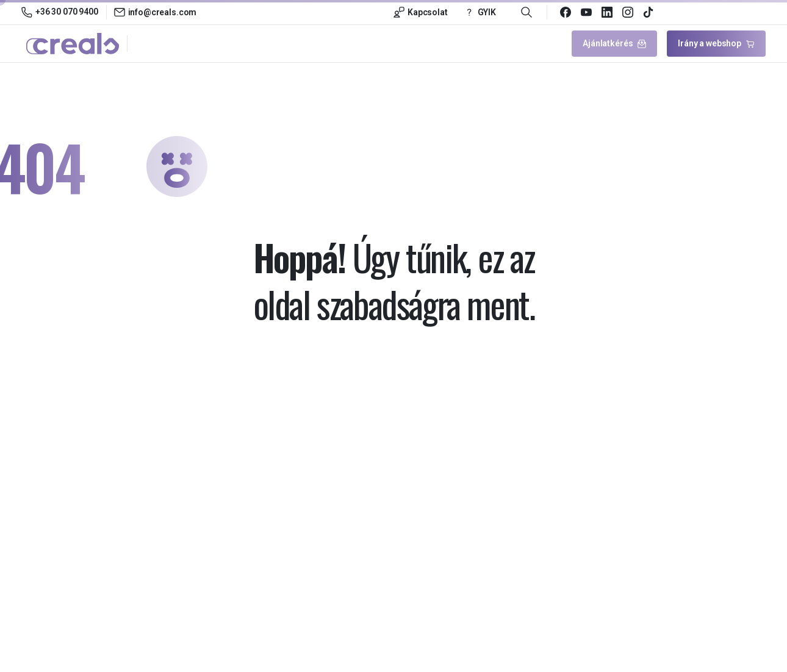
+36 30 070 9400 (60, 12)
